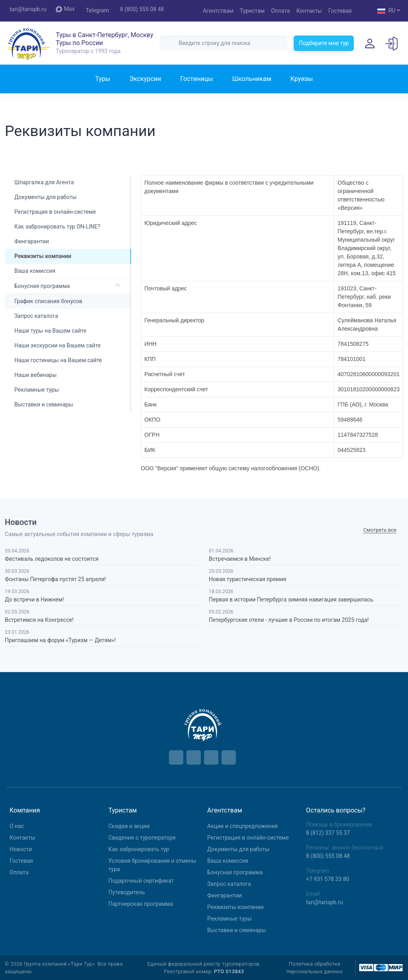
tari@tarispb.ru (28, 9)
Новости (21, 849)
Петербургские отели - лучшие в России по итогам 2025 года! (289, 620)
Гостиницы (196, 79)
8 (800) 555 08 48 (142, 9)
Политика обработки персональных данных (315, 968)
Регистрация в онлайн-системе (55, 212)
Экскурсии (145, 79)
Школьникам (252, 79)
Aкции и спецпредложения (242, 826)
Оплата (280, 11)
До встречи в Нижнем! (34, 599)
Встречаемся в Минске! (240, 559)
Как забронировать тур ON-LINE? (57, 227)
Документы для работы (45, 197)
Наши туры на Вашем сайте (50, 331)
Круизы (302, 79)
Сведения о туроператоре (142, 838)
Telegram (97, 10)
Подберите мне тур (324, 43)
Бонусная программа (42, 286)
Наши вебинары (35, 375)
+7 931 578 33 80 (328, 879)
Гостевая (340, 11)
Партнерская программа (141, 904)
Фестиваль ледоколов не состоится (52, 559)
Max (65, 9)
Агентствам (218, 11)
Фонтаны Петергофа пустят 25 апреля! (55, 579)
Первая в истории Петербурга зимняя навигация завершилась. (292, 599)
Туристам (252, 11)
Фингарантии (32, 241)
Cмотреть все (380, 530)
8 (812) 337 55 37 (328, 833)
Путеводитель (127, 892)
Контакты (309, 11)
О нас (17, 826)
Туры (103, 79)
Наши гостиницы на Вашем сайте (58, 360)
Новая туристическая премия (247, 579)
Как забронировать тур (139, 849)
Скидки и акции (129, 826)
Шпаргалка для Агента (44, 182)
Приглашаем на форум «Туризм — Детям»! (60, 640)
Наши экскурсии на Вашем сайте (58, 345)
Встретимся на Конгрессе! (39, 620)
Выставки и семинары (44, 404)
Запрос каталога (36, 316)
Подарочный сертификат (141, 881)
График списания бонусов (48, 301)
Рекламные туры (37, 390)
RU (386, 11)
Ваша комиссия (35, 271)
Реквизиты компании (235, 907)
